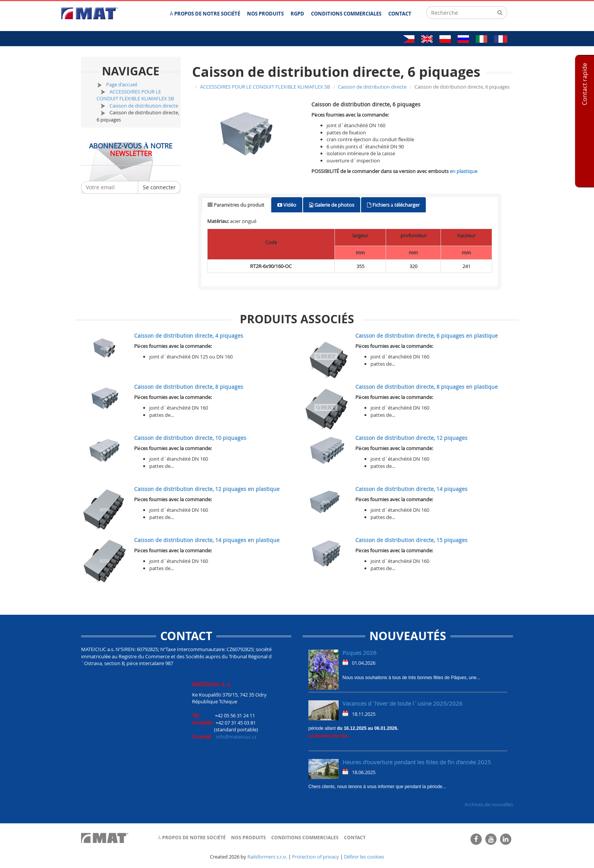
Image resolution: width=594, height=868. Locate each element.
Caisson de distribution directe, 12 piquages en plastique (207, 489)
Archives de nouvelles (489, 804)
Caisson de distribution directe (144, 106)
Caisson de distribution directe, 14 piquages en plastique (207, 540)
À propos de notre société (192, 838)
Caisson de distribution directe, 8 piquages (189, 387)
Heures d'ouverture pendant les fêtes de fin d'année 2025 (417, 762)
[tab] (236, 205)
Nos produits (249, 838)
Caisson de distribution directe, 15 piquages (411, 540)
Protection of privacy (316, 857)
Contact (355, 838)
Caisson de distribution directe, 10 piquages (190, 438)
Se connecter (159, 187)
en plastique (463, 171)
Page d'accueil (122, 84)
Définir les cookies (364, 857)
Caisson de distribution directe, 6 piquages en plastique (427, 336)
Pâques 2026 (360, 653)
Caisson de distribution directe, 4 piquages (189, 336)
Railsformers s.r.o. (267, 857)
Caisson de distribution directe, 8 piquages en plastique (427, 387)
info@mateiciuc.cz (236, 737)
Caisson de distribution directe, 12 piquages (411, 438)
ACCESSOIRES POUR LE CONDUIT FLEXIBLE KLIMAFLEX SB (135, 95)
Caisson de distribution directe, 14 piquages (411, 489)
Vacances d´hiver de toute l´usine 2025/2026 (403, 703)
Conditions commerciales (305, 838)
